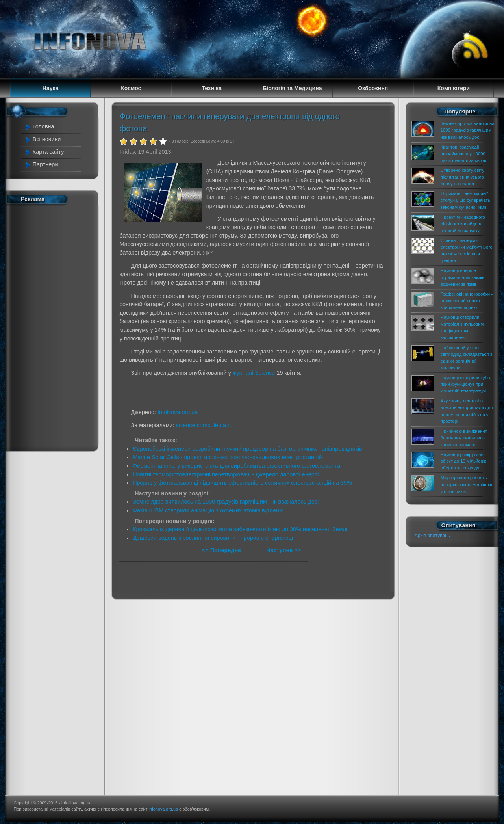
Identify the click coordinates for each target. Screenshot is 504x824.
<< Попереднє (222, 550)
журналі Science (254, 373)
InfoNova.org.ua (178, 412)
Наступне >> (283, 550)
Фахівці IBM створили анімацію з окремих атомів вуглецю (208, 510)
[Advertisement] (56, 326)
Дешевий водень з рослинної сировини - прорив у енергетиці (213, 538)
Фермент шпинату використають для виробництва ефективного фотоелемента (236, 466)
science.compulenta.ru (204, 425)
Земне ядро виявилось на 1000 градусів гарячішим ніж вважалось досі (226, 502)
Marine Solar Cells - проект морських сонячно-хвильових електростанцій (227, 457)
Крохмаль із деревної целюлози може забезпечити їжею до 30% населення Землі (240, 529)
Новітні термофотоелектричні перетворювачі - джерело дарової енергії (226, 474)
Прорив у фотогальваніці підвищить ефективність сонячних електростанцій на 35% (242, 483)
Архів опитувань (432, 536)
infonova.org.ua (163, 809)
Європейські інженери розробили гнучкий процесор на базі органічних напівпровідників (247, 449)
